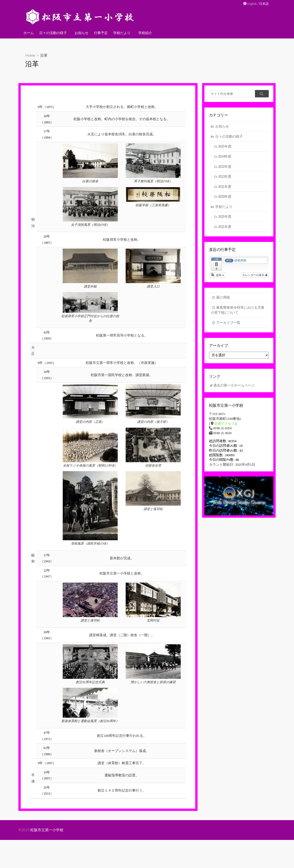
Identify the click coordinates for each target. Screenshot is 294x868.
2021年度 (225, 187)
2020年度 (225, 197)
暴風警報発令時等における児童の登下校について (238, 311)
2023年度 (225, 167)
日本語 (264, 4)
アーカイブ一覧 (228, 323)
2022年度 (225, 177)
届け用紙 (223, 298)
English (251, 4)
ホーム (29, 32)
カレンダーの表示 (255, 276)
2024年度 (225, 157)
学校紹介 (144, 32)
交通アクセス (224, 425)
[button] (217, 276)
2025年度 (225, 147)
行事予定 (100, 32)
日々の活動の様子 (53, 32)
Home (30, 55)
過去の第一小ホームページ (234, 387)
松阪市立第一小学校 (47, 858)
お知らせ (81, 32)
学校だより (121, 32)
